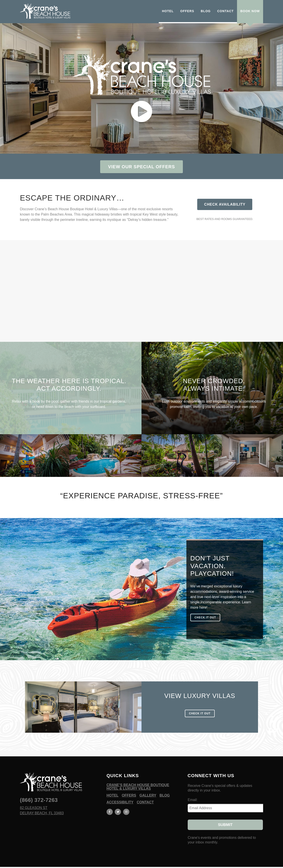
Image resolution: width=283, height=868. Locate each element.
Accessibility (120, 796)
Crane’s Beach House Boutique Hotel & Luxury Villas (138, 781)
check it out (205, 618)
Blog (165, 790)
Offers (129, 790)
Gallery (148, 790)
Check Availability (225, 204)
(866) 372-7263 (39, 794)
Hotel (113, 790)
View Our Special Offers (142, 167)
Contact (145, 796)
